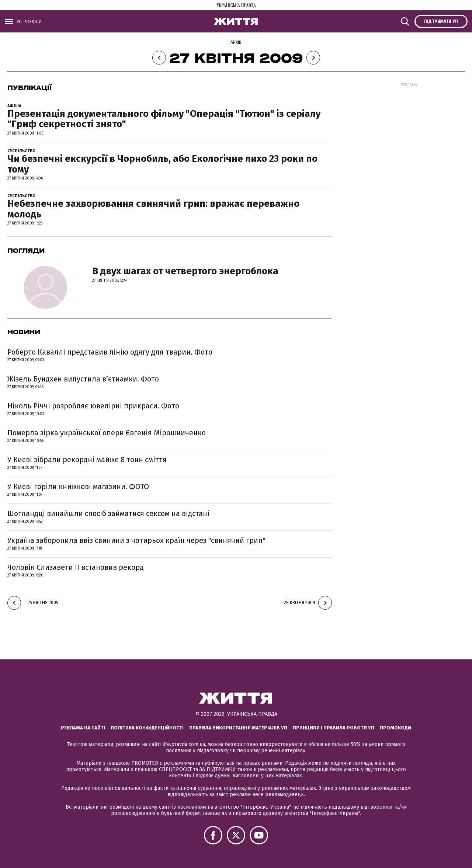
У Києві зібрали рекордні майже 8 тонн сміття (87, 460)
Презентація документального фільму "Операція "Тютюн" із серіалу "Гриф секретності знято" (164, 119)
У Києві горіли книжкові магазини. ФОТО (78, 487)
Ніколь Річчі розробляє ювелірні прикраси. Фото (93, 406)
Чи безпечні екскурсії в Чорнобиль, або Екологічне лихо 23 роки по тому (162, 164)
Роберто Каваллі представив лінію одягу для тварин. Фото (110, 352)
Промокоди (395, 728)
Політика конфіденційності (147, 728)
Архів (236, 42)
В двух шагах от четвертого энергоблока (185, 271)
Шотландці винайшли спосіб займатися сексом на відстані (108, 513)
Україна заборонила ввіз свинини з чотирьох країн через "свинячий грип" (136, 540)
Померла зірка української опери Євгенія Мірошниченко (107, 433)
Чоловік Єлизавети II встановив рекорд (76, 567)
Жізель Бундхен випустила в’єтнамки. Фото (83, 379)
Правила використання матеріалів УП (238, 728)
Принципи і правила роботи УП (334, 728)
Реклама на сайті (83, 728)
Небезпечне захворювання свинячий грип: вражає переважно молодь (153, 209)
